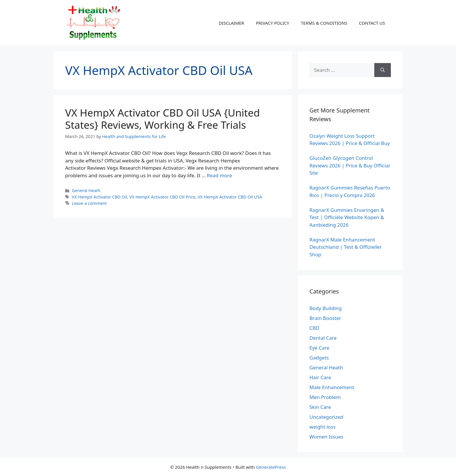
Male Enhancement (332, 387)
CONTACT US (372, 23)
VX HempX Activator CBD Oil (99, 197)
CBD (314, 328)
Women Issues (326, 437)
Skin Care (320, 407)
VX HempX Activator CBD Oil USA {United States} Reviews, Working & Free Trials (162, 119)
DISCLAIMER (231, 23)
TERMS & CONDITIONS (324, 23)
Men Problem (325, 397)
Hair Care (320, 377)
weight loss (323, 427)
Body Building (326, 308)
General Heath (86, 190)
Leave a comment (89, 203)
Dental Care (323, 338)
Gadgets (319, 358)
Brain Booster (325, 318)
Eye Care (319, 348)
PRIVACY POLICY (273, 23)
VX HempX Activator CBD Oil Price (162, 197)
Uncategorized (326, 417)
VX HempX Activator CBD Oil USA (230, 197)
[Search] (383, 70)
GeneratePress (271, 467)
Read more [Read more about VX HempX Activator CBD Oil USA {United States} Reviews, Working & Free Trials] (219, 175)
